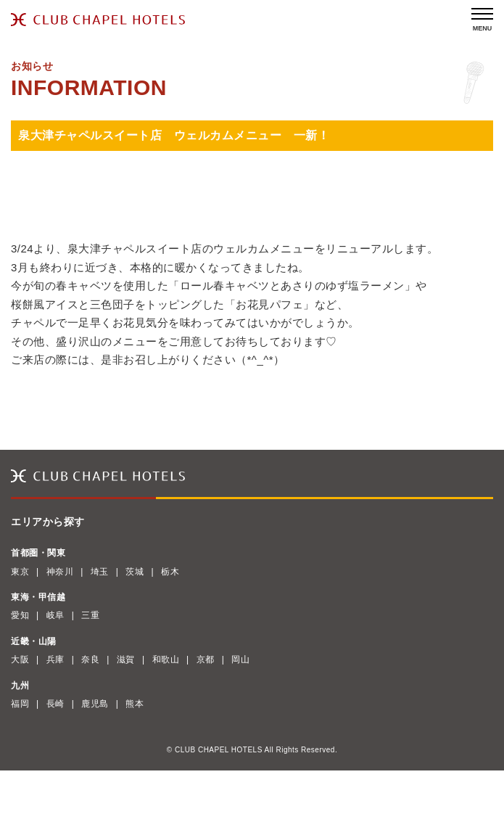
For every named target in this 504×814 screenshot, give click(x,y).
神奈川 (60, 572)
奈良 (90, 659)
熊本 (135, 704)
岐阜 (55, 615)
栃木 (170, 572)
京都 (206, 659)
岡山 (240, 659)
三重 (90, 615)
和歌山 (166, 659)
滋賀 (126, 659)
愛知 (20, 615)
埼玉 (100, 572)
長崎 (55, 704)
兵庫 (55, 659)
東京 (20, 572)
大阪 (20, 659)
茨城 (135, 572)
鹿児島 (95, 704)
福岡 (20, 704)
